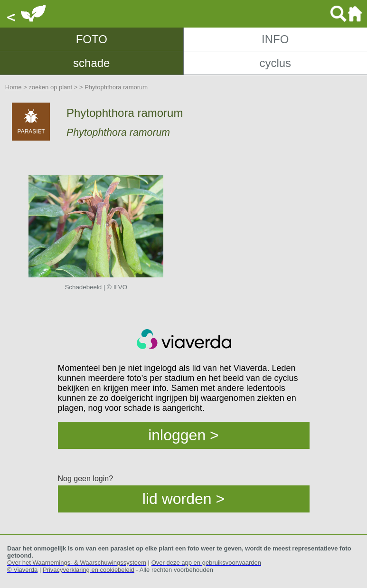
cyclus (275, 63)
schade (91, 63)
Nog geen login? (86, 479)
